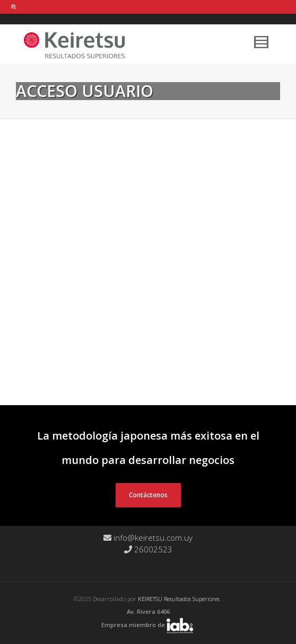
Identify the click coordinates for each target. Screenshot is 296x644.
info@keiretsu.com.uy (148, 538)
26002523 (148, 549)
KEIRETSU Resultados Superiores (180, 599)
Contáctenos (148, 495)
